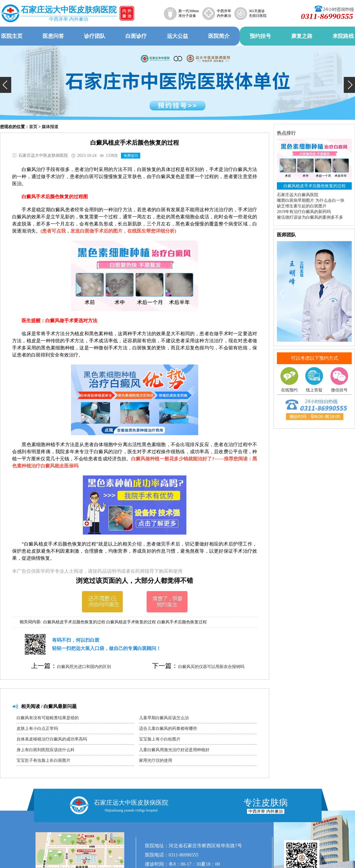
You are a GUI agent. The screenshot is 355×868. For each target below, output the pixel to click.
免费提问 (131, 156)
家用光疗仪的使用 (156, 760)
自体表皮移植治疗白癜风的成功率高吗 (52, 739)
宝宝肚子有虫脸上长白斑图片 (43, 760)
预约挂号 (260, 36)
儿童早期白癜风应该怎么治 (164, 718)
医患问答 (53, 36)
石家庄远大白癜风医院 (298, 195)
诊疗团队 (95, 36)
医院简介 (219, 36)
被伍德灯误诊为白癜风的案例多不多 (310, 217)
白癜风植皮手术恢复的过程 (131, 622)
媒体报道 (50, 127)
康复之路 (302, 36)
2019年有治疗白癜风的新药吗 (304, 212)
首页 (33, 127)
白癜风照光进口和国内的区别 (84, 667)
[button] (6, 85)
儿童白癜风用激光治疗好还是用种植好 (174, 750)
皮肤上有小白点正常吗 (37, 729)
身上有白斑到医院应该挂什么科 (46, 750)
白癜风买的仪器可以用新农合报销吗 (211, 667)
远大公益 (177, 36)
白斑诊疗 (136, 36)
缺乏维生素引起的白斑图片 (302, 206)
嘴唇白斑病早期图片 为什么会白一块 (311, 200)
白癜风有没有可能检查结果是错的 (48, 718)
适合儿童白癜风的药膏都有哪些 (168, 729)
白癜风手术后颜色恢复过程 (182, 622)
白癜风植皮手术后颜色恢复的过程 (74, 622)
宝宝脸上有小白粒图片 (160, 739)
